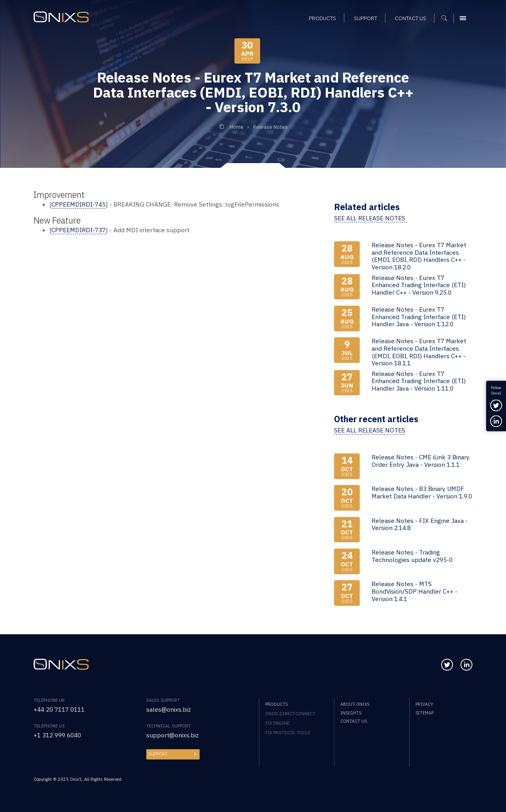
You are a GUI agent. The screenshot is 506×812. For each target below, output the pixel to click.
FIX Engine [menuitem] (277, 723)
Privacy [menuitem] (424, 704)
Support (158, 754)
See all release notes (370, 218)
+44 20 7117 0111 (59, 709)
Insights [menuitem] (351, 713)
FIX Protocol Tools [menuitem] (288, 733)
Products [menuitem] (277, 704)
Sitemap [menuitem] (425, 713)
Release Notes (270, 127)
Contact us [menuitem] (354, 721)
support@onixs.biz (173, 735)
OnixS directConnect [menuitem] (290, 714)
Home (237, 127)
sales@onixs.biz (169, 709)
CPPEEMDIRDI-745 (78, 204)
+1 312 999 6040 (57, 735)
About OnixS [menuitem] (355, 704)
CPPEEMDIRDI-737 (78, 230)
